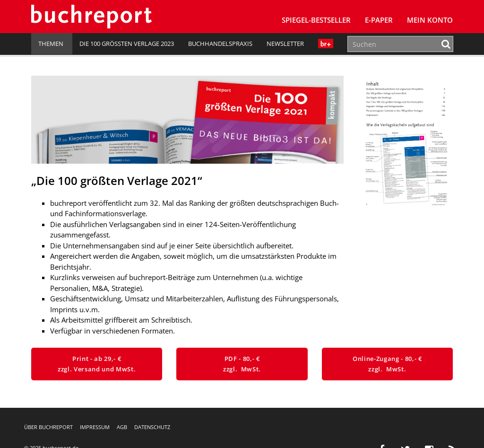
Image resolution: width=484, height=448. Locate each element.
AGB (122, 427)
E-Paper (379, 20)
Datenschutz (152, 427)
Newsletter (285, 44)
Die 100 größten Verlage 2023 (127, 44)
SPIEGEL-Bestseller (316, 20)
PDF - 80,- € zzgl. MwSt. (242, 364)
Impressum (95, 427)
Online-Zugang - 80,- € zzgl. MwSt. (387, 364)
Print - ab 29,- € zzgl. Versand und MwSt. (97, 364)
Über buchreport (48, 427)
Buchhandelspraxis (220, 44)
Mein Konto (430, 20)
